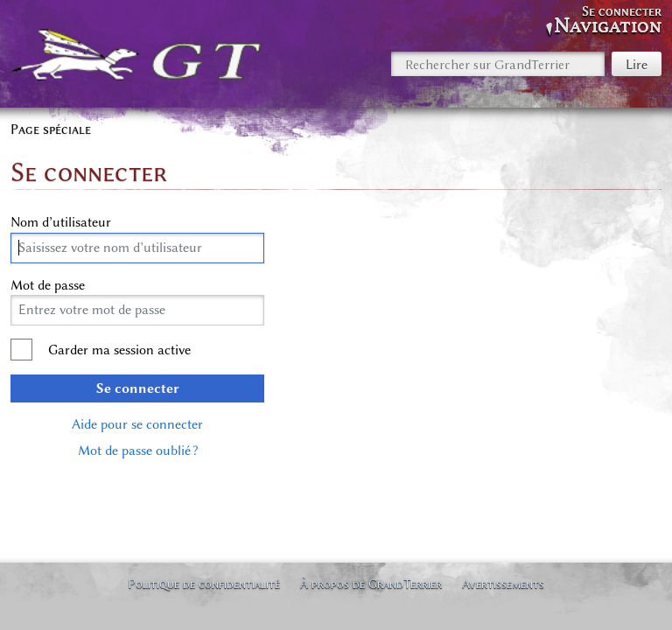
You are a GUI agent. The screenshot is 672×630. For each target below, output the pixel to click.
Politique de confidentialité (204, 584)
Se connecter (138, 388)
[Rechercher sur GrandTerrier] (498, 64)
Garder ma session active (119, 350)
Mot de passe (48, 285)
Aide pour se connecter (137, 424)
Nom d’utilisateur (61, 222)
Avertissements (503, 584)
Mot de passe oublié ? (138, 451)
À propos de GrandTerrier (371, 584)
